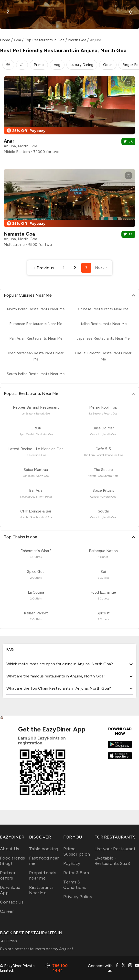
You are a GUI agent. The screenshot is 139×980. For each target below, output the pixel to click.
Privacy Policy (78, 897)
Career (7, 911)
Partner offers (8, 875)
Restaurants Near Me (41, 890)
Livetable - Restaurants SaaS (112, 861)
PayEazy (72, 863)
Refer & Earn (76, 873)
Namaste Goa (19, 234)
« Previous (43, 268)
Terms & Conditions (75, 885)
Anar (9, 141)
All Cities (9, 941)
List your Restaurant (115, 849)
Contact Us (12, 902)
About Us (10, 849)
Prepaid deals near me (43, 875)
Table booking (44, 849)
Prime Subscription (77, 851)
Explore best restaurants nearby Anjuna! (37, 949)
